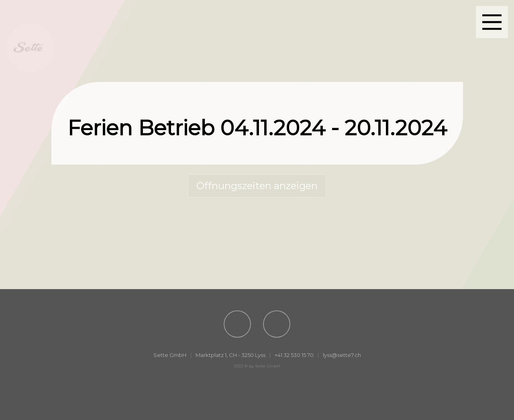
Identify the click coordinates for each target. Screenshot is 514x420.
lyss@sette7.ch (342, 355)
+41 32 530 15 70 (294, 355)
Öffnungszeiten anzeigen (257, 186)
